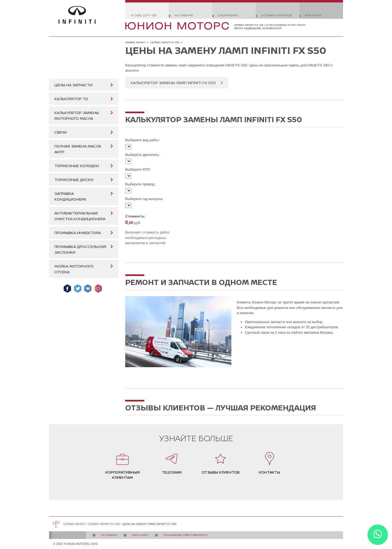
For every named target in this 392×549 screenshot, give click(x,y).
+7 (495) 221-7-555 (144, 15)
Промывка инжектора (78, 233)
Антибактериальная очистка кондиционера (80, 216)
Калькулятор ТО (71, 99)
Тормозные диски (74, 180)
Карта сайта (140, 535)
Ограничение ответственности (185, 535)
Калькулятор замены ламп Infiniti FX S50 (173, 83)
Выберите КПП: (138, 169)
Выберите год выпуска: (144, 199)
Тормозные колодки (77, 166)
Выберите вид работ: (143, 140)
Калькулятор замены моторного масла (77, 115)
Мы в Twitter (78, 289)
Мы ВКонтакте (88, 289)
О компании (228, 15)
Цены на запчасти (73, 85)
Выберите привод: (140, 184)
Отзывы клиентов (277, 15)
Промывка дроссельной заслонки (80, 249)
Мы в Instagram (98, 289)
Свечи (61, 132)
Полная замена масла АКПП (78, 149)
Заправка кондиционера (70, 196)
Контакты (313, 15)
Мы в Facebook (67, 289)
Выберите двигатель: (143, 155)
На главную (184, 15)
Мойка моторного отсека (74, 269)
